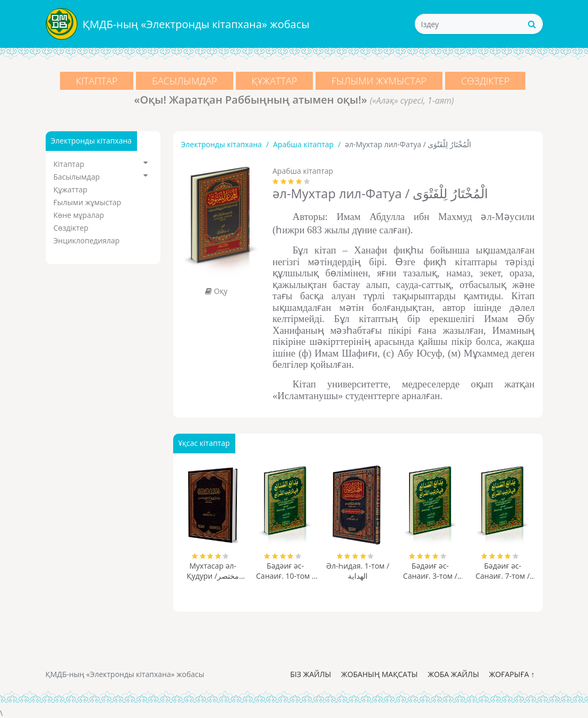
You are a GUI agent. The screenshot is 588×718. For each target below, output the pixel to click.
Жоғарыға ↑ (512, 674)
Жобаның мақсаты (379, 674)
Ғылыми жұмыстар (379, 81)
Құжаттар (275, 81)
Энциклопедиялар (87, 240)
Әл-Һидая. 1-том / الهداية (358, 571)
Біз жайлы (310, 674)
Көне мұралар (79, 215)
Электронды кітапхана (221, 144)
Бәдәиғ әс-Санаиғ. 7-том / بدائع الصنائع (502, 571)
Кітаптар (96, 81)
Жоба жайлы (453, 674)
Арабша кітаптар (303, 144)
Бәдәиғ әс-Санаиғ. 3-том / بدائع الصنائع (430, 571)
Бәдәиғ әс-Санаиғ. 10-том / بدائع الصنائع (285, 571)
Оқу (216, 291)
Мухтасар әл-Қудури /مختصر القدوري (213, 571)
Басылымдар (184, 81)
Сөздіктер (485, 81)
